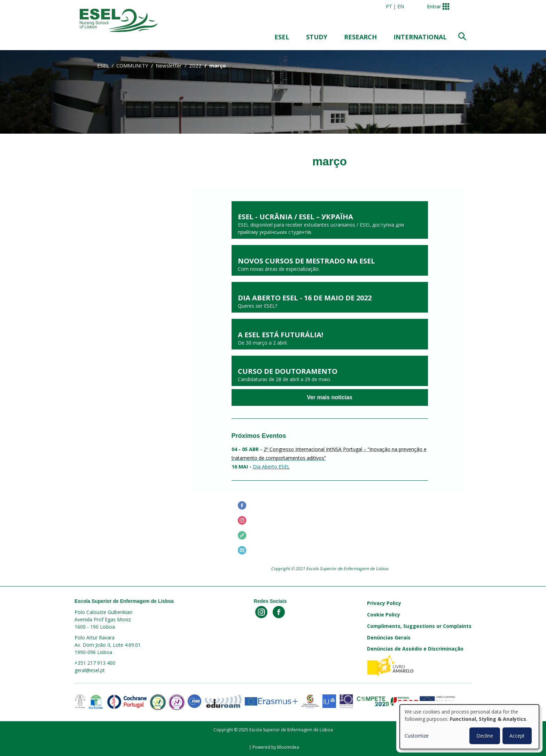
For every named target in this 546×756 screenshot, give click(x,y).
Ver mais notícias (330, 397)
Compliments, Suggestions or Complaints (419, 626)
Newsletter (169, 65)
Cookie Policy (384, 615)
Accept (517, 736)
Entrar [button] (434, 6)
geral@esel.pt (90, 670)
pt (389, 6)
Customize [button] (417, 736)
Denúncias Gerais (389, 637)
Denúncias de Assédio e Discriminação (415, 649)
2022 (195, 65)
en (401, 6)
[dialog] (469, 727)
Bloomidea (288, 747)
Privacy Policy (384, 603)
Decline (485, 736)
